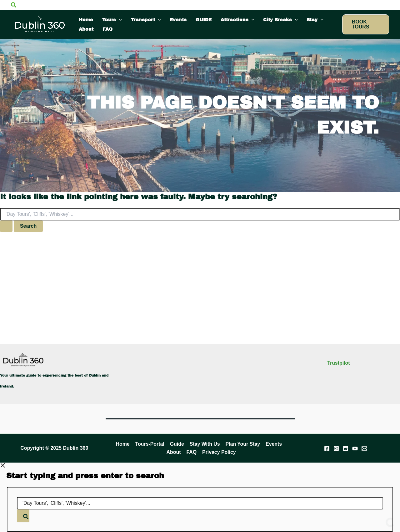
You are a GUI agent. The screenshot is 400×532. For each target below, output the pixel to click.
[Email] (364, 448)
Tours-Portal (150, 444)
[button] (14, 5)
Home (123, 444)
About (174, 452)
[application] (119, 20)
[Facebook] (327, 448)
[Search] (23, 516)
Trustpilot (339, 363)
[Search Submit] (6, 226)
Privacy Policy (219, 452)
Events (272, 444)
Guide (177, 444)
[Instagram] (336, 448)
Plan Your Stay (242, 444)
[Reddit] (346, 448)
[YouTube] (355, 448)
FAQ (191, 452)
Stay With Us (204, 444)
